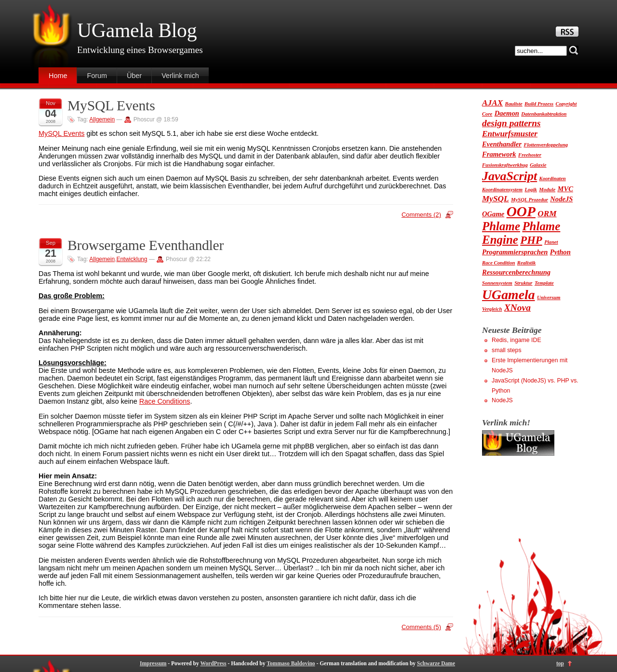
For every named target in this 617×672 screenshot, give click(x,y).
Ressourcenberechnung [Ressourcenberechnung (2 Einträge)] (516, 272)
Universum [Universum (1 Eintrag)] (549, 297)
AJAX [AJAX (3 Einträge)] (492, 103)
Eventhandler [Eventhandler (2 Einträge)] (502, 144)
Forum (97, 76)
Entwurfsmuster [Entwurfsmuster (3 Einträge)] (510, 134)
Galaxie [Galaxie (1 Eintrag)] (538, 165)
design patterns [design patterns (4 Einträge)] (511, 123)
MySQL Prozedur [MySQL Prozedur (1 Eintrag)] (530, 200)
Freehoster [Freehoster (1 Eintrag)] (530, 155)
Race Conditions (165, 401)
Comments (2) (421, 215)
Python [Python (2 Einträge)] (560, 252)
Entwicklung (132, 259)
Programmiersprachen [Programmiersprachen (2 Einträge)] (515, 252)
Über (134, 76)
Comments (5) (421, 627)
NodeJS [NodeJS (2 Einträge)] (561, 199)
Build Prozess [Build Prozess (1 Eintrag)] (539, 104)
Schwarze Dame (436, 663)
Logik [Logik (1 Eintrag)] (530, 190)
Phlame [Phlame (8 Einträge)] (501, 226)
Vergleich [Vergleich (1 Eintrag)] (492, 309)
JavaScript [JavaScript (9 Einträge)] (510, 176)
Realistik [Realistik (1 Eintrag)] (526, 263)
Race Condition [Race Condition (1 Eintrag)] (498, 263)
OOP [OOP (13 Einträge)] (521, 211)
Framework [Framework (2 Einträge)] (499, 154)
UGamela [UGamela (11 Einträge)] (509, 295)
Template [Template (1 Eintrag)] (544, 283)
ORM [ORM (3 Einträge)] (547, 214)
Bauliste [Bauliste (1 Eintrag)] (514, 104)
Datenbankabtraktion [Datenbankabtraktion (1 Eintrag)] (544, 114)
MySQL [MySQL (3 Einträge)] (496, 199)
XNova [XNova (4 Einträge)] (517, 308)
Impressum (153, 663)
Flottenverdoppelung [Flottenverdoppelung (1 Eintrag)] (546, 145)
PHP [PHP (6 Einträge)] (531, 240)
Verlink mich (180, 76)
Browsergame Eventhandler (146, 245)
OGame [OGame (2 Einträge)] (493, 214)
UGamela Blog (137, 30)
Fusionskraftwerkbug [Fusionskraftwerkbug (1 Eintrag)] (505, 165)
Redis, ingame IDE (516, 340)
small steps (507, 350)
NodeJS (502, 400)
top (560, 663)
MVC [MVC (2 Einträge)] (565, 189)
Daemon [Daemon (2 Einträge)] (507, 113)
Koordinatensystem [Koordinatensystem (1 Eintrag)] (502, 190)
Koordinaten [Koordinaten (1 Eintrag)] (553, 178)
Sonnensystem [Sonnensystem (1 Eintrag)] (497, 283)
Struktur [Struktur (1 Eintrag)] (523, 283)
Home (58, 76)
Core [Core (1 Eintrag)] (487, 114)
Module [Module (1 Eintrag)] (547, 190)
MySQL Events (111, 105)
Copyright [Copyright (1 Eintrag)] (566, 104)
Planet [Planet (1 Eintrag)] (551, 242)
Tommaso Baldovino (291, 663)
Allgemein (102, 119)
